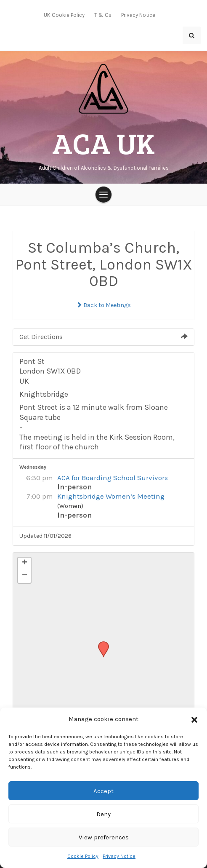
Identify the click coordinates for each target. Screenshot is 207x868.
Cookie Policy (83, 856)
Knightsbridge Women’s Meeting (111, 496)
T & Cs (103, 15)
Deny (103, 814)
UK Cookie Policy (64, 15)
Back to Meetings (103, 305)
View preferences (104, 837)
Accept (103, 791)
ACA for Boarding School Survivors (113, 478)
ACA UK (103, 143)
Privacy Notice (119, 856)
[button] (194, 719)
